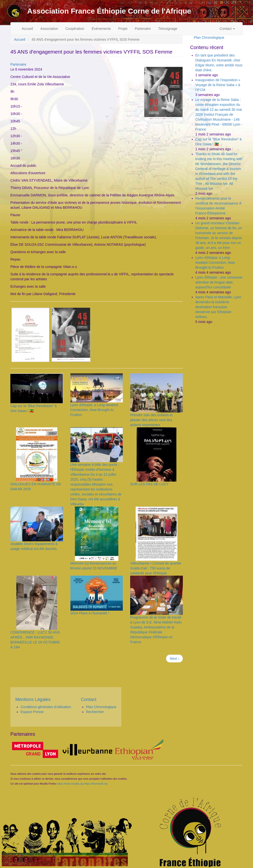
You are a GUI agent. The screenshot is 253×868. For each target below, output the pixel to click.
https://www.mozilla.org (70, 784)
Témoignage (168, 29)
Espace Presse (32, 712)
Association (49, 29)
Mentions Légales (33, 699)
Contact (227, 29)
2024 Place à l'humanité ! (90, 613)
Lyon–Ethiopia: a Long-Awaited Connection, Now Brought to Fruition (94, 410)
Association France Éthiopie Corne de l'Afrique (109, 11)
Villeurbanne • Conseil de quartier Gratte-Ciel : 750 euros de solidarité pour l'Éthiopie (156, 568)
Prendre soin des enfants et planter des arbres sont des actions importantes (151, 420)
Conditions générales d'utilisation (46, 707)
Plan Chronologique (209, 38)
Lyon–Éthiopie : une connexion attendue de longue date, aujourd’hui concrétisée (219, 282)
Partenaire (143, 29)
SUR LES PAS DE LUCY (149, 484)
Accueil (27, 29)
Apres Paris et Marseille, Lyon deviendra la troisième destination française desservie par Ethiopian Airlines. (218, 307)
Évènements (101, 29)
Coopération (75, 29)
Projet (123, 29)
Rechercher (95, 712)
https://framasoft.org (96, 784)
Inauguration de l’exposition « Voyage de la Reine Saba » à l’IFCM (218, 85)
